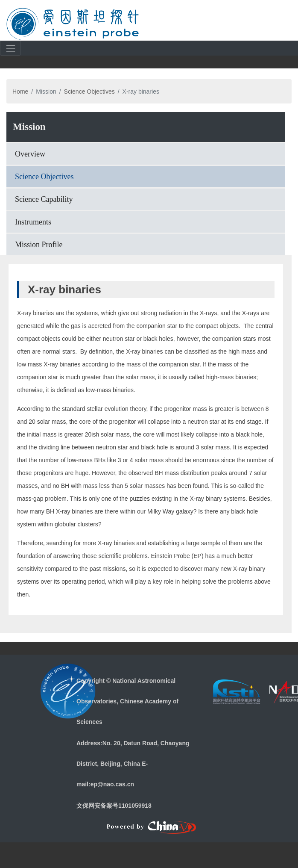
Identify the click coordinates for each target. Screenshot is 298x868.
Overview (30, 154)
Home (20, 92)
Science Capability (44, 199)
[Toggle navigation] (282, 23)
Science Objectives (89, 92)
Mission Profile (39, 245)
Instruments (33, 222)
